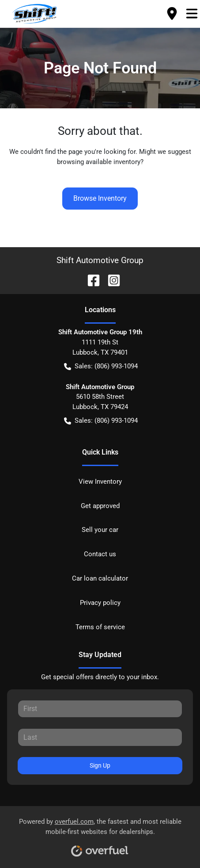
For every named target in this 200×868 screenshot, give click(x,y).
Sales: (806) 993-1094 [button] (101, 366)
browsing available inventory (99, 162)
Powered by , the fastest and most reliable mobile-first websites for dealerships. (100, 834)
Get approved (100, 506)
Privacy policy (100, 603)
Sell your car (100, 530)
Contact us (100, 554)
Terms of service (100, 627)
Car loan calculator (100, 578)
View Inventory (100, 482)
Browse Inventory (100, 198)
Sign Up (100, 765)
